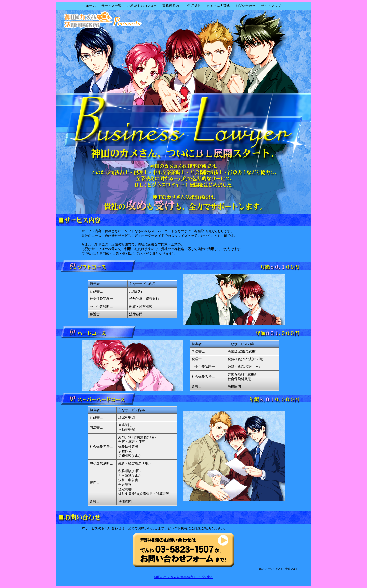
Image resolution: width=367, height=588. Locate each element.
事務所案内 (171, 6)
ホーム (91, 6)
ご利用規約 (193, 6)
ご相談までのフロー (142, 6)
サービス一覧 (111, 6)
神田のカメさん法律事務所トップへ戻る (183, 577)
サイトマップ (271, 6)
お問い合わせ (245, 6)
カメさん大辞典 (218, 6)
